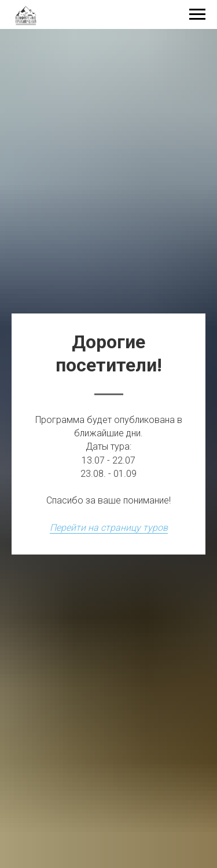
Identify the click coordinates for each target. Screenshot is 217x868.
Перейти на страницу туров (109, 528)
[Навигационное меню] (197, 14)
